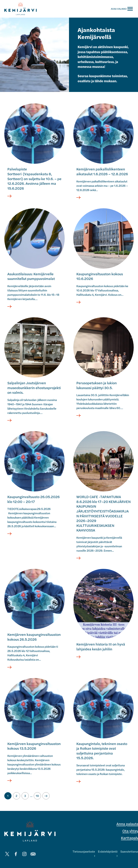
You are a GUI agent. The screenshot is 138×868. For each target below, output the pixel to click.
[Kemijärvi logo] (30, 831)
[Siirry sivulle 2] (17, 796)
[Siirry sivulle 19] (37, 796)
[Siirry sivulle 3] (25, 796)
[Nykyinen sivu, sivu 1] (8, 796)
